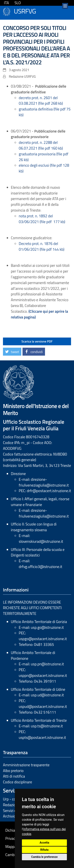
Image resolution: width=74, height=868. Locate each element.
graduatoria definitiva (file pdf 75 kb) (45, 112)
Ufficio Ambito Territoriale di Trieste (39, 720)
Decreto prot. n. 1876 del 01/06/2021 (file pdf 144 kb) (42, 246)
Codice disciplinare (18, 782)
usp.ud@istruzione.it (47, 695)
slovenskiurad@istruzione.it (41, 541)
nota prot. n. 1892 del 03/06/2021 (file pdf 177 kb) (42, 219)
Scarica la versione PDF (37, 341)
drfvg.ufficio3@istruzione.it (40, 567)
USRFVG (25, 11)
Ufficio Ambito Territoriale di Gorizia (39, 622)
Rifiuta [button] (44, 850)
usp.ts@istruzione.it (47, 726)
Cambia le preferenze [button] (44, 857)
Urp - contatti (14, 799)
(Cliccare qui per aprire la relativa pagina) (39, 314)
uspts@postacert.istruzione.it (42, 737)
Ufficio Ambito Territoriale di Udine (38, 689)
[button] (12, 352)
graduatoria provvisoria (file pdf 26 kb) (44, 157)
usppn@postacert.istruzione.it (43, 675)
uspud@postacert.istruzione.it (43, 706)
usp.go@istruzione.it (47, 627)
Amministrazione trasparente (26, 765)
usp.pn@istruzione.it (47, 664)
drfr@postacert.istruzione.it (49, 491)
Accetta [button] (44, 843)
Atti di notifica (14, 776)
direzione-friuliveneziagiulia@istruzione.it (44, 482)
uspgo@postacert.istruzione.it (43, 639)
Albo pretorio (13, 771)
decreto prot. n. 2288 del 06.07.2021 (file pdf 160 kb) (41, 145)
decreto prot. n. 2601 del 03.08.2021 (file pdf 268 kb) (41, 101)
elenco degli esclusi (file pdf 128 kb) (44, 168)
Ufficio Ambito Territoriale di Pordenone (33, 655)
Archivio (9, 816)
